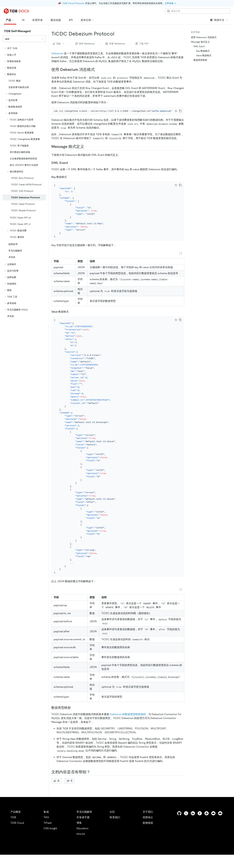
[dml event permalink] (71, 167)
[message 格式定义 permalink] (87, 151)
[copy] (180, 111)
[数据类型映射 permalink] (73, 721)
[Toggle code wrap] (176, 111)
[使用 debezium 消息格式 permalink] (97, 70)
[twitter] (186, 827)
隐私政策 (67, 862)
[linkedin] (193, 827)
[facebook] (200, 827)
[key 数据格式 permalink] (69, 181)
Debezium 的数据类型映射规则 (128, 728)
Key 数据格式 (203, 51)
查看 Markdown (115, 44)
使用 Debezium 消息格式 (204, 37)
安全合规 (81, 862)
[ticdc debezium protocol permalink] (117, 34)
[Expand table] (181, 262)
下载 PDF (142, 44)
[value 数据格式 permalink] (71, 320)
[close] (228, 849)
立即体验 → (170, 3)
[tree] (24, 182)
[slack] (207, 827)
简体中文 (219, 20)
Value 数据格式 (204, 55)
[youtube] (220, 827)
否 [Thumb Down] (70, 794)
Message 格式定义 (200, 42)
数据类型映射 (200, 60)
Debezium (57, 53)
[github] (179, 827)
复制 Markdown (85, 44)
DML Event (199, 46)
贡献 (59, 44)
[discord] (213, 827)
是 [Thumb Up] (57, 794)
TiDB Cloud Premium (73, 3)
